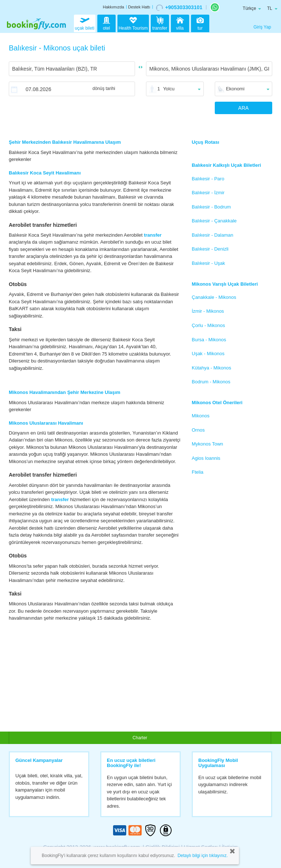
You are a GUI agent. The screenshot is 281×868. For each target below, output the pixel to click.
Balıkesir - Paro (208, 179)
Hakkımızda (113, 7)
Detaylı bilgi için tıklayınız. (203, 856)
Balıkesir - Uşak (208, 263)
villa (180, 23)
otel (106, 23)
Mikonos (201, 416)
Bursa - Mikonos (209, 340)
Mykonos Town (207, 444)
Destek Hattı (139, 7)
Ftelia (198, 472)
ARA (243, 108)
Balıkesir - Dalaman (212, 235)
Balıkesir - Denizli (210, 249)
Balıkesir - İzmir (208, 193)
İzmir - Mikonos (208, 311)
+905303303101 (179, 8)
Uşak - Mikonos (208, 354)
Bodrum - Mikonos (211, 382)
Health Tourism (133, 24)
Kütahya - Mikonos (211, 368)
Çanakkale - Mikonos (214, 297)
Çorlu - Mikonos (208, 325)
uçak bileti (85, 23)
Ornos (198, 430)
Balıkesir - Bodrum (211, 207)
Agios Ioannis (206, 458)
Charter (140, 738)
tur (200, 23)
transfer (160, 23)
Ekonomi (235, 89)
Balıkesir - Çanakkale (214, 221)
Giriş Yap (262, 27)
